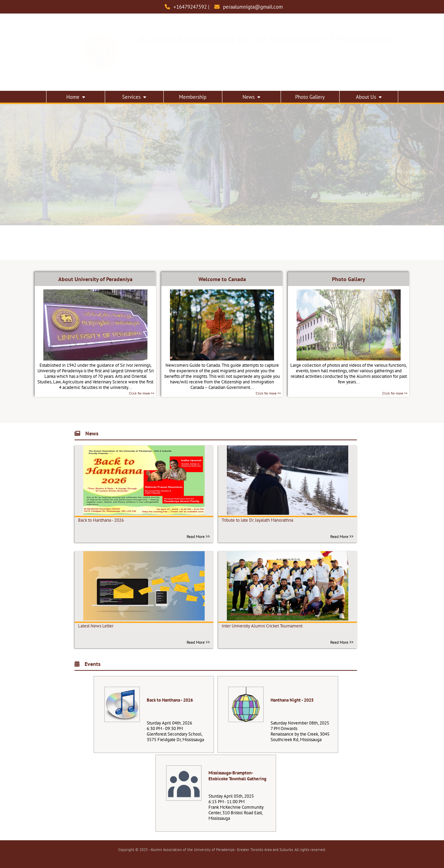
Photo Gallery (310, 97)
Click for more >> (142, 393)
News (251, 97)
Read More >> (198, 536)
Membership (193, 97)
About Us (369, 97)
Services (134, 97)
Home (76, 97)
